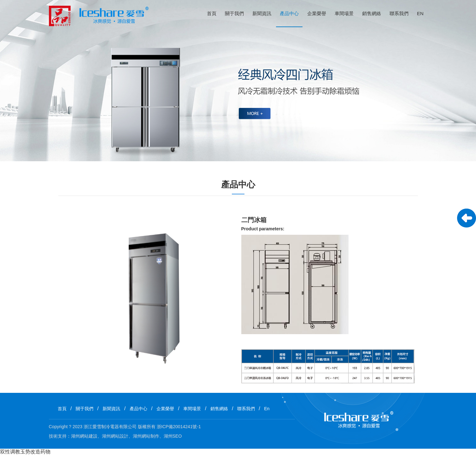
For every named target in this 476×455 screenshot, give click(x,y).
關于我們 (234, 13)
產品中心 (289, 13)
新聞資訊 (262, 13)
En (420, 13)
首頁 (212, 13)
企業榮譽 (317, 13)
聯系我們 (399, 13)
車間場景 (344, 13)
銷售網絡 (372, 13)
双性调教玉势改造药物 (25, 452)
